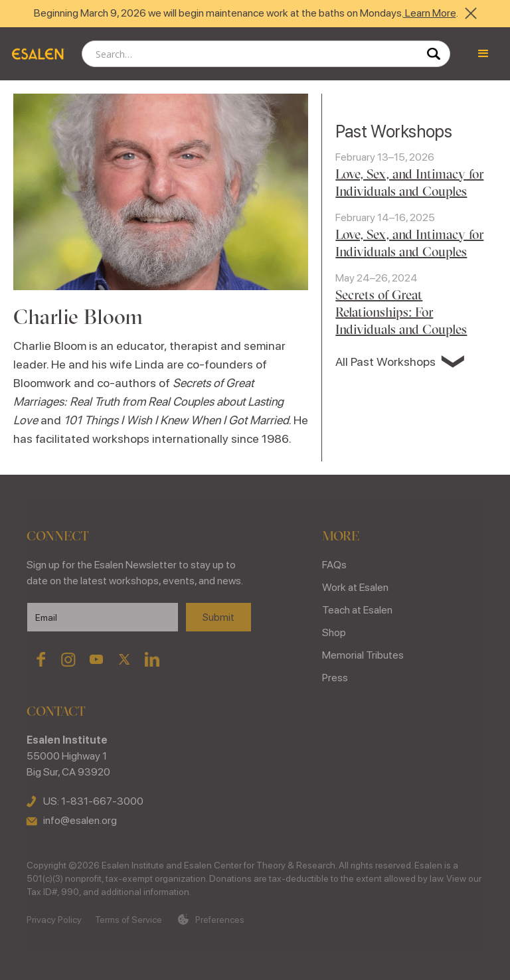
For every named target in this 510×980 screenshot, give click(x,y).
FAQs (334, 565)
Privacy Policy (54, 920)
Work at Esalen (355, 587)
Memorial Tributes (363, 655)
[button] (483, 54)
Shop (334, 632)
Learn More (430, 13)
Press (335, 678)
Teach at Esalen (357, 610)
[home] (38, 53)
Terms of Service (128, 920)
